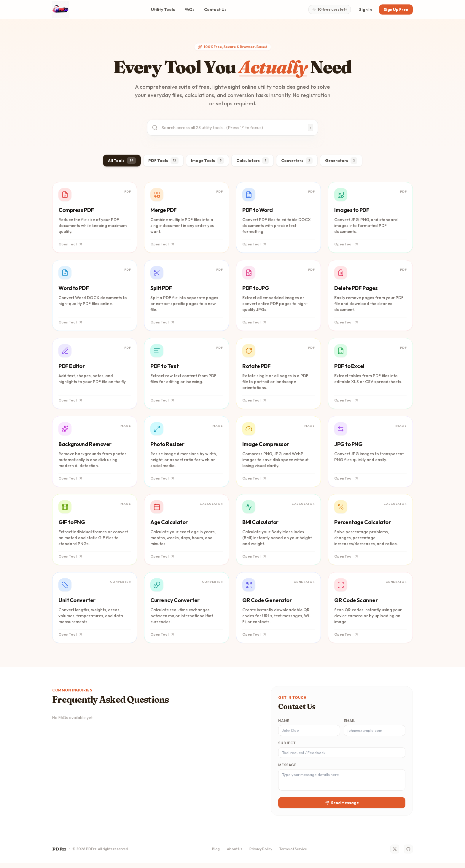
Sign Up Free (395, 9)
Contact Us (214, 9)
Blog (216, 854)
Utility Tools (161, 9)
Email (350, 722)
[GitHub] (408, 854)
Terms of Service (293, 854)
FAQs (188, 9)
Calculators (251, 162)
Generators (343, 162)
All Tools (119, 162)
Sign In (363, 9)
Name (284, 722)
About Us (235, 854)
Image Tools (206, 162)
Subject (287, 745)
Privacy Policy (261, 854)
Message (287, 768)
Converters (297, 162)
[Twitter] (395, 854)
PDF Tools (161, 162)
